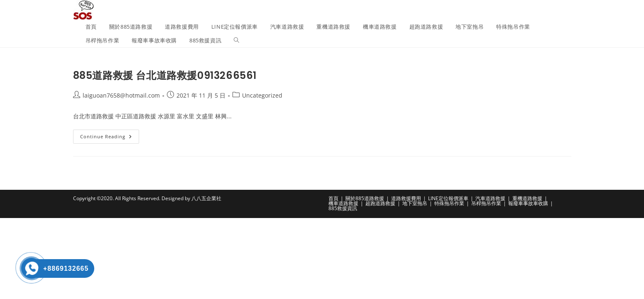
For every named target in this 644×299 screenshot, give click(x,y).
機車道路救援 (343, 203)
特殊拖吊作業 (449, 203)
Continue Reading (110, 138)
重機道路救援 (527, 198)
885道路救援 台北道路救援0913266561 (165, 75)
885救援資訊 (343, 208)
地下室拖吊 (415, 203)
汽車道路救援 (490, 198)
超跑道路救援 (380, 203)
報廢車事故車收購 (528, 203)
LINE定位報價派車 (448, 198)
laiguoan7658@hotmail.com (121, 95)
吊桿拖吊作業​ (486, 203)
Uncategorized (262, 95)
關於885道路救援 (365, 198)
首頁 (333, 198)
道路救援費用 (406, 198)
